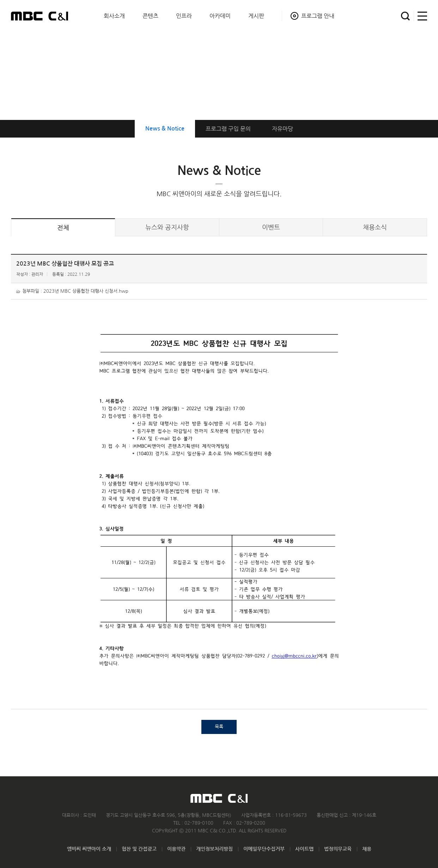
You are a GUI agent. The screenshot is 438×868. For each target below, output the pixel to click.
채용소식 (375, 227)
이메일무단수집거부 (264, 849)
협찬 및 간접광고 (139, 849)
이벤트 (271, 227)
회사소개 (114, 16)
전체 (63, 228)
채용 (367, 849)
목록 (219, 727)
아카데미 (220, 16)
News (165, 129)
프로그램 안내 (318, 16)
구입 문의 (228, 129)
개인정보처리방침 (214, 849)
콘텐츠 (150, 16)
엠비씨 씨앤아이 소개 (89, 849)
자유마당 (282, 129)
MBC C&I (39, 16)
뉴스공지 (167, 227)
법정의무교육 (338, 849)
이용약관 (176, 849)
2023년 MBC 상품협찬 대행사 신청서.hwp (86, 291)
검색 (405, 16)
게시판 (256, 16)
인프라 (184, 16)
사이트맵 (421, 16)
